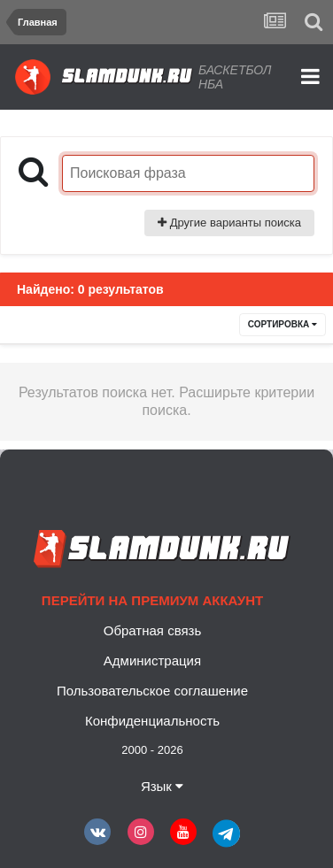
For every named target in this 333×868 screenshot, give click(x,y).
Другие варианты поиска (229, 223)
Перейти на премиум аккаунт (152, 600)
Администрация (152, 661)
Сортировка (283, 324)
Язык (162, 786)
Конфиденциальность (152, 721)
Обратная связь (153, 630)
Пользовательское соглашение (152, 691)
